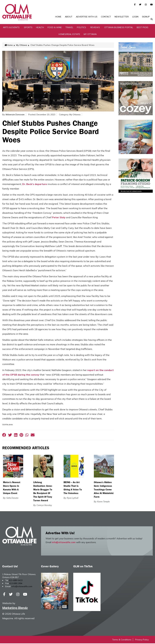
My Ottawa (90, 35)
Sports (28, 28)
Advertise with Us (87, 17)
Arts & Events (11, 28)
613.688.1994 (16, 584)
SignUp (146, 17)
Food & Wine (55, 28)
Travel (69, 28)
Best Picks (143, 28)
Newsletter (122, 17)
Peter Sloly (59, 218)
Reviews (95, 28)
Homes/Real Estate (69, 35)
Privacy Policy (142, 640)
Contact (106, 17)
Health (40, 28)
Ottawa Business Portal (119, 28)
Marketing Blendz (15, 608)
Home (58, 17)
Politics (81, 28)
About (69, 17)
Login (135, 17)
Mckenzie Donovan (15, 115)
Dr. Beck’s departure (35, 185)
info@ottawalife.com (64, 543)
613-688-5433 (16, 581)
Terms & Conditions (122, 640)
